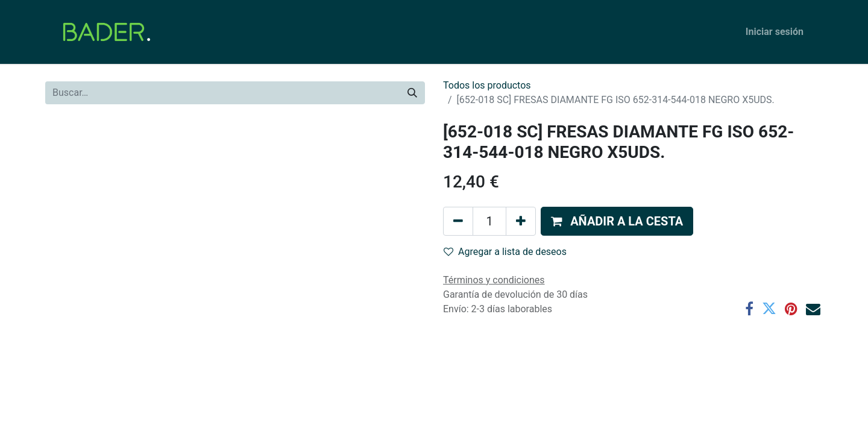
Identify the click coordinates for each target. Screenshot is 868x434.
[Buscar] (412, 93)
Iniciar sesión (775, 32)
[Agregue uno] (521, 221)
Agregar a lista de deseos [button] (505, 252)
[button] (617, 221)
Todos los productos (487, 85)
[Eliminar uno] (458, 221)
